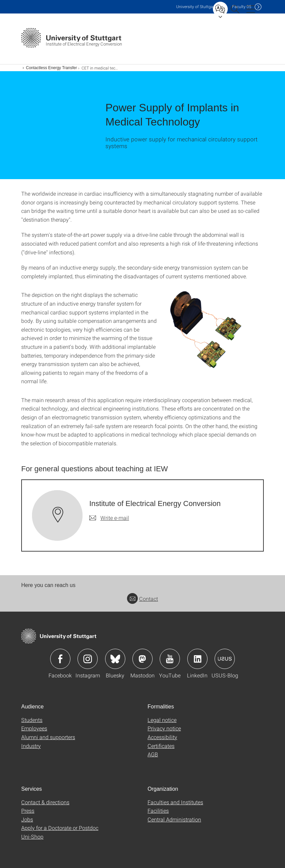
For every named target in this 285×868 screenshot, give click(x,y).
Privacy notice (164, 728)
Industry (31, 746)
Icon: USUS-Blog (225, 659)
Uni (196, 7)
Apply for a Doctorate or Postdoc (60, 828)
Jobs (27, 819)
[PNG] (206, 330)
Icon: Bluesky (115, 659)
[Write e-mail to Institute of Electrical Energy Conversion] (109, 518)
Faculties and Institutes (175, 802)
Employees (34, 728)
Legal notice (162, 720)
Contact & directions (45, 802)
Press (28, 810)
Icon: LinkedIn (197, 659)
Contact (142, 599)
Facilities (158, 810)
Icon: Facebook (60, 659)
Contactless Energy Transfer (51, 68)
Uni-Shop (32, 836)
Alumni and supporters (48, 737)
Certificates (161, 746)
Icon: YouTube (170, 659)
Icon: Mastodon (142, 659)
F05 (242, 7)
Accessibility (162, 737)
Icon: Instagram (88, 659)
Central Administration (174, 819)
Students (32, 720)
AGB (153, 754)
